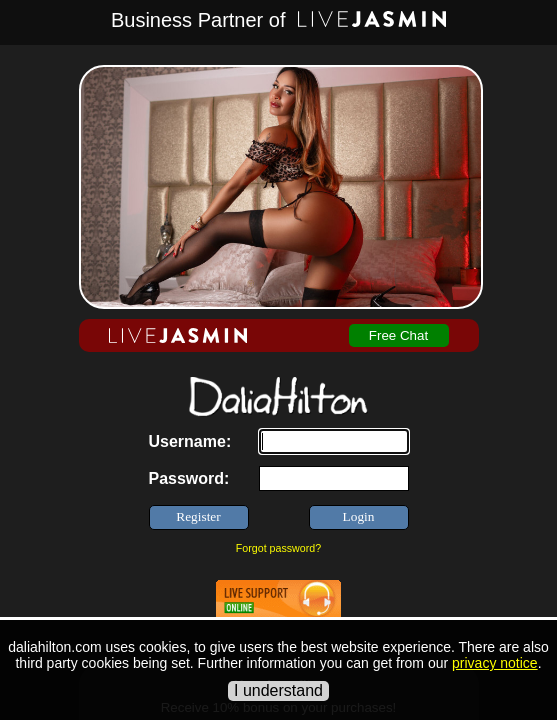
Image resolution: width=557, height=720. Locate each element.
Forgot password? (278, 548)
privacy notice (495, 663)
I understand (278, 690)
